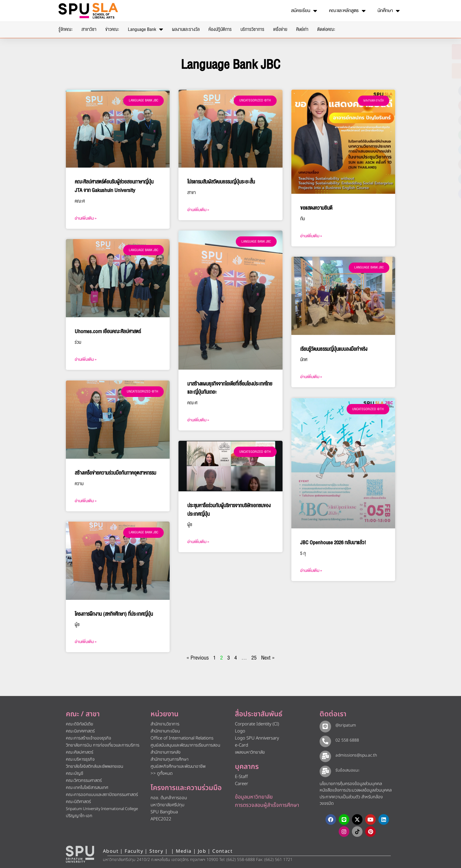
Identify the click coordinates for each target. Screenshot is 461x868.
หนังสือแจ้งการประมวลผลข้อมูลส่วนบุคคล (356, 790)
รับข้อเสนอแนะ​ (346, 770)
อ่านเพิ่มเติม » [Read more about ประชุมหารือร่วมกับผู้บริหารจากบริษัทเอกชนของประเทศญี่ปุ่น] (198, 542)
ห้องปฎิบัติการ (220, 29)
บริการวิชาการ (252, 29)
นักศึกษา (389, 11)
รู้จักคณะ (66, 29)
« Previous (198, 657)
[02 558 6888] (325, 740)
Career (242, 783)
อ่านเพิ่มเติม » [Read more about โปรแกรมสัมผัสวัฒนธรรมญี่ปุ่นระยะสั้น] (198, 210)
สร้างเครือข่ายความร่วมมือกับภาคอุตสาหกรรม (115, 472)
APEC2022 (161, 818)
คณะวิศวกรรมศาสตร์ (84, 780)
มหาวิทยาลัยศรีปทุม (167, 804)
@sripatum (344, 725)
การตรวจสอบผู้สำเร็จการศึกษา (267, 805)
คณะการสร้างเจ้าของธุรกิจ (88, 738)
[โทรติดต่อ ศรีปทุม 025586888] (428, 71)
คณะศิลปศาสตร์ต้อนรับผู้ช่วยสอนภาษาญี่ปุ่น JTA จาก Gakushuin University (114, 186)
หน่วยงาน (164, 714)
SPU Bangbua (164, 811)
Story (156, 851)
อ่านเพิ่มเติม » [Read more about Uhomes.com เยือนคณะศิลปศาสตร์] (86, 359)
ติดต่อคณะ (326, 29)
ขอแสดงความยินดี (316, 208)
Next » (268, 657)
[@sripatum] (325, 725)
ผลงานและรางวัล (186, 29)
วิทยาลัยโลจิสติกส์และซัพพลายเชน (95, 766)
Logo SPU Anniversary (257, 738)
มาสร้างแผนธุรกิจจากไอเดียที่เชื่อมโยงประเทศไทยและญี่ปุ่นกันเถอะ (230, 388)
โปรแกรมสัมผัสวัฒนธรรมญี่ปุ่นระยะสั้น (221, 182)
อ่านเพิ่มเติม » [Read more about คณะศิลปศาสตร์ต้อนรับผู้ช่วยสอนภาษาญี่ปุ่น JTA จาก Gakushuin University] (86, 218)
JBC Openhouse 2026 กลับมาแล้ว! (333, 542)
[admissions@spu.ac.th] (325, 755)
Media (184, 851)
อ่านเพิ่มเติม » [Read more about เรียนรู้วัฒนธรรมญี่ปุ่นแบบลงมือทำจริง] (311, 377)
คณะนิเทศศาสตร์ (80, 731)
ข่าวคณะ (112, 29)
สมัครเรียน (304, 11)
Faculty (134, 851)
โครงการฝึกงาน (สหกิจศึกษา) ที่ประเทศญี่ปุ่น (114, 614)
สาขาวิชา (89, 29)
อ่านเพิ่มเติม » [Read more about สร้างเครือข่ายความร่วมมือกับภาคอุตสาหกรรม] (86, 500)
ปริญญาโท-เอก (79, 816)
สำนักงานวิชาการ (165, 724)
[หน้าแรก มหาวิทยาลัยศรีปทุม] (80, 854)
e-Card (242, 745)
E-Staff (241, 776)
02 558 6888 (346, 740)
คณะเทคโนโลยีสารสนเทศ (87, 787)
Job (202, 851)
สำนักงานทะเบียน (165, 731)
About (111, 851)
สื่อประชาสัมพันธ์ (259, 714)
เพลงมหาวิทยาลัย (250, 752)
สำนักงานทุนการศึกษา (169, 759)
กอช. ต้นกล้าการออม (169, 797)
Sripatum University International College (102, 809)
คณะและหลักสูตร (347, 11)
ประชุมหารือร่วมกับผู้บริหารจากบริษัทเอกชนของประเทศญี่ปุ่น (229, 510)
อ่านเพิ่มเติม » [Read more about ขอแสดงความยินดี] (311, 236)
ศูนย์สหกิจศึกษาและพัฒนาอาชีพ (178, 766)
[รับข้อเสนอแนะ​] (325, 770)
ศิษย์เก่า (302, 29)
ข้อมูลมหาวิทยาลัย (254, 796)
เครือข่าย (280, 29)
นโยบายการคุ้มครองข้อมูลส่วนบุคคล (351, 783)
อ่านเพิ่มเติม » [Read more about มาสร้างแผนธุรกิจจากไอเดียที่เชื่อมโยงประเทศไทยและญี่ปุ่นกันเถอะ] (198, 420)
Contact (222, 851)
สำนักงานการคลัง (166, 752)
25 (254, 657)
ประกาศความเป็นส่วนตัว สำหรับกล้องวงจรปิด (351, 800)
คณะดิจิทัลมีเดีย (80, 724)
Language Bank (146, 29)
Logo (240, 731)
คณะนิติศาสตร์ (78, 801)
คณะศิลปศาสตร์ (80, 752)
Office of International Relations (182, 738)
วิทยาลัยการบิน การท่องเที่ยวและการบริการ (103, 745)
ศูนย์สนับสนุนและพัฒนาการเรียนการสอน (185, 745)
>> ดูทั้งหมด (162, 773)
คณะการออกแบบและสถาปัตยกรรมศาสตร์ (102, 794)
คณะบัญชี (75, 773)
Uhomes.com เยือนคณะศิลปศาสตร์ (108, 332)
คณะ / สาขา (83, 714)
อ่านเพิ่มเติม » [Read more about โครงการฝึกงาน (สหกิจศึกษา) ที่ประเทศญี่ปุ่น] (86, 641)
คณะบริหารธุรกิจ (80, 759)
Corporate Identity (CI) (257, 724)
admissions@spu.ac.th (355, 755)
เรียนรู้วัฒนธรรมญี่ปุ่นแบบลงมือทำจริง (334, 349)
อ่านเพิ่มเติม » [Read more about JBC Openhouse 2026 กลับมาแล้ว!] (311, 570)
